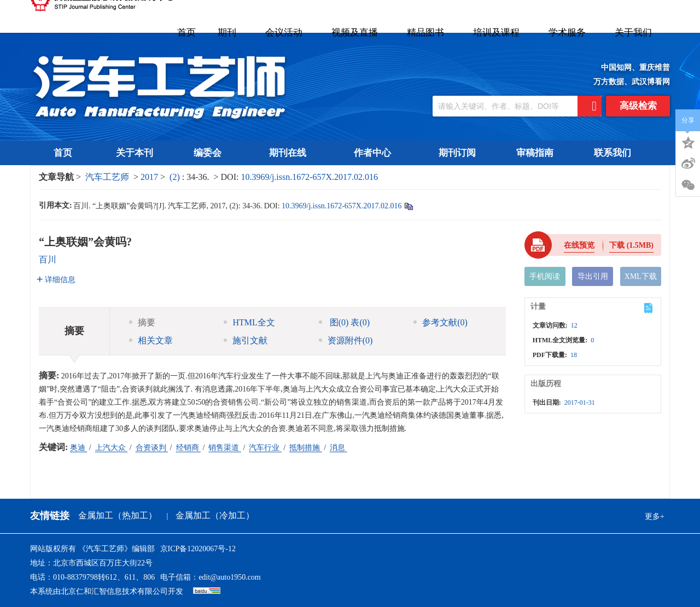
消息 (339, 448)
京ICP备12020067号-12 (198, 549)
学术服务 (571, 33)
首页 (186, 33)
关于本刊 (135, 153)
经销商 (189, 448)
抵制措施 (306, 448)
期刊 (231, 33)
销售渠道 (225, 448)
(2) (176, 177)
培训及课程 (500, 33)
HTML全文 (249, 322)
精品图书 (429, 33)
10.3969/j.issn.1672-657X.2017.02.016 (309, 177)
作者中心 (376, 153)
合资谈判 (152, 448)
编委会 (211, 153)
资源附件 (346, 340)
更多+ (655, 516)
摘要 (142, 322)
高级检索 (638, 106)
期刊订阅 (457, 153)
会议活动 (287, 33)
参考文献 (441, 322)
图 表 (344, 322)
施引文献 (246, 340)
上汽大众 (112, 448)
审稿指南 (535, 153)
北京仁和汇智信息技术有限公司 (114, 591)
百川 (48, 259)
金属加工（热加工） (118, 515)
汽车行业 (265, 448)
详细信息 (56, 280)
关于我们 (637, 33)
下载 (631, 245)
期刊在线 (291, 153)
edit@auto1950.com (230, 577)
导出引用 (593, 276)
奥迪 (79, 448)
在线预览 (579, 245)
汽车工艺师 (107, 177)
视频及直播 (358, 33)
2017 (149, 177)
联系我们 (612, 153)
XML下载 (641, 276)
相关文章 (151, 340)
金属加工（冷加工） (215, 515)
